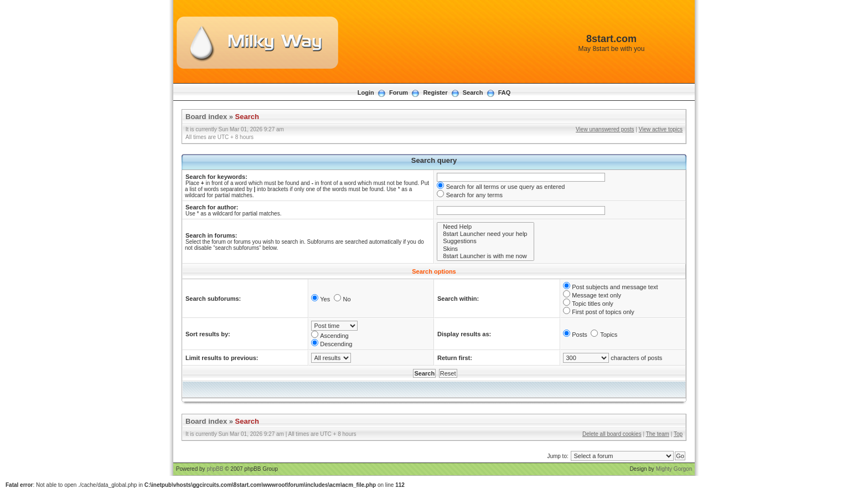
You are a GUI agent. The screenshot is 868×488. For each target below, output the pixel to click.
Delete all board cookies (612, 434)
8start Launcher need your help (485, 234)
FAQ (505, 93)
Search (473, 93)
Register (435, 93)
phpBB (215, 469)
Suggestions (485, 241)
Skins (485, 249)
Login (366, 93)
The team (658, 434)
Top (678, 434)
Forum (399, 93)
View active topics (661, 129)
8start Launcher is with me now (485, 256)
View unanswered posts (605, 129)
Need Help (485, 227)
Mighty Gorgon (674, 469)
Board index (206, 117)
